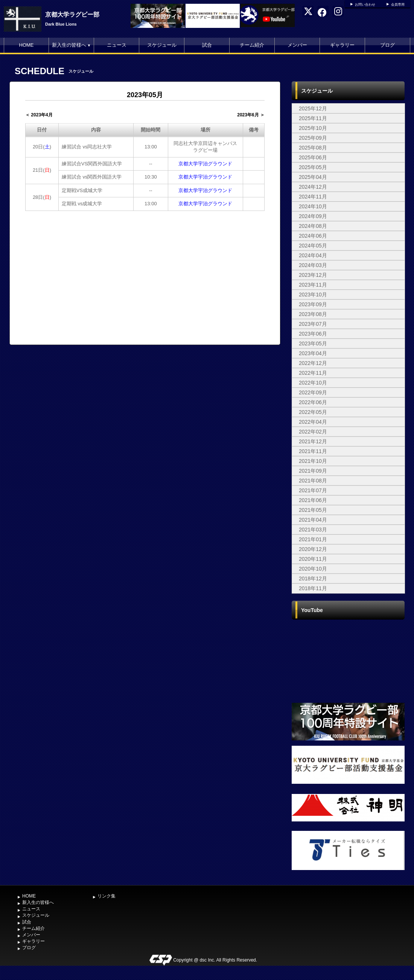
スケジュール (162, 45)
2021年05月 (313, 510)
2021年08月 (313, 481)
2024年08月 (313, 226)
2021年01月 (313, 539)
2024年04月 (313, 255)
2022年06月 (313, 402)
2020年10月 (313, 569)
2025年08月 (313, 148)
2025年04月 (313, 177)
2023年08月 (313, 314)
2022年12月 (313, 363)
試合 (207, 45)
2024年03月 (313, 265)
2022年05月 (313, 412)
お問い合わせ (365, 5)
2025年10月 (313, 128)
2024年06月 (313, 236)
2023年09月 (313, 304)
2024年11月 (313, 197)
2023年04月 (313, 353)
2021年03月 (313, 530)
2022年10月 (313, 383)
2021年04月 (313, 520)
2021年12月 (313, 441)
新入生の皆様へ (72, 45)
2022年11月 (313, 373)
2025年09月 (313, 138)
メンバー (297, 45)
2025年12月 (313, 108)
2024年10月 (313, 206)
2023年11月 (313, 285)
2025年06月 (313, 157)
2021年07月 (313, 490)
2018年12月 (313, 579)
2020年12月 (313, 549)
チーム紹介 (252, 45)
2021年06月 (313, 500)
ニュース (117, 45)
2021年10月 (313, 461)
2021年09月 (313, 471)
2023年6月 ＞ (251, 115)
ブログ (387, 45)
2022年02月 (313, 432)
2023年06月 (313, 334)
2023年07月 (313, 324)
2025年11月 (313, 118)
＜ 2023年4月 (39, 115)
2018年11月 (313, 588)
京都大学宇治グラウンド (205, 164)
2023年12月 (313, 275)
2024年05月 (313, 246)
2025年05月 (313, 167)
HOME (27, 45)
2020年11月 (313, 559)
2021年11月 (313, 451)
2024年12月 (313, 187)
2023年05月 (313, 343)
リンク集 (107, 896)
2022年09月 (313, 392)
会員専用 (398, 5)
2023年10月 (313, 295)
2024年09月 (313, 216)
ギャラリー (342, 45)
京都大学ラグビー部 (72, 15)
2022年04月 (313, 422)
